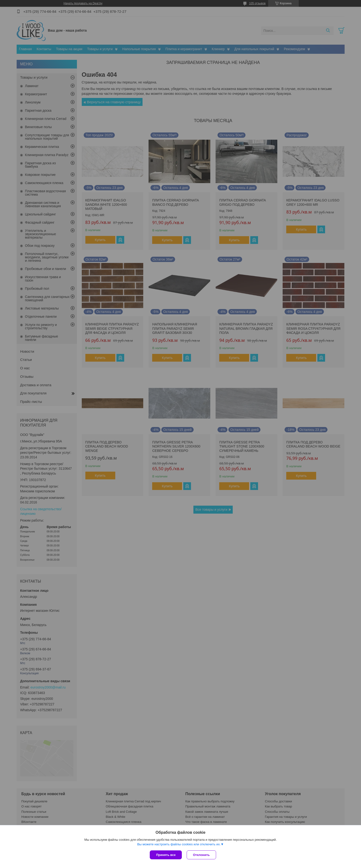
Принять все (166, 855)
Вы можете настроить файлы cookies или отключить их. (179, 844)
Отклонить (201, 855)
